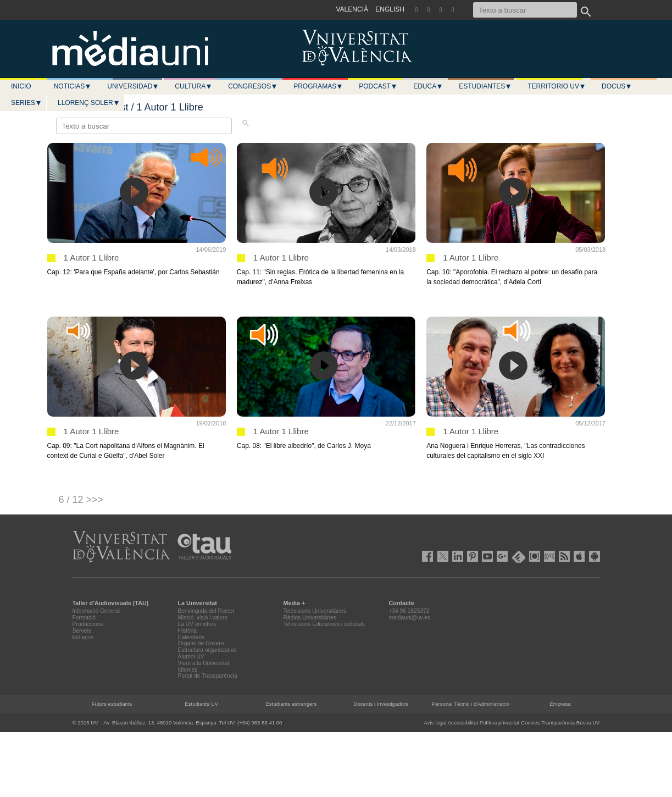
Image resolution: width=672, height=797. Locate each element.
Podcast (378, 86)
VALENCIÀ (352, 9)
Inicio (21, 86)
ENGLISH (390, 9)
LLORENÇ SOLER (89, 103)
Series (26, 103)
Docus (617, 86)
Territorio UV (557, 86)
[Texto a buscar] (525, 10)
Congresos (253, 86)
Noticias (73, 86)
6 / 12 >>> (81, 500)
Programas (318, 86)
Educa (428, 86)
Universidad (133, 86)
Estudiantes (485, 86)
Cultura (193, 86)
